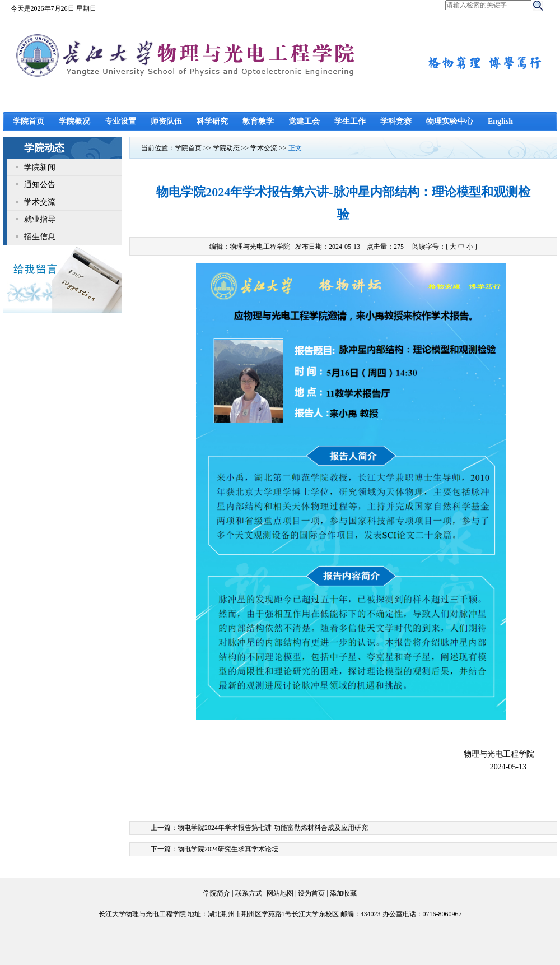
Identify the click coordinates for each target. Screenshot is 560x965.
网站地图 (280, 893)
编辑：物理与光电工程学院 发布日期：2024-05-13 (285, 247)
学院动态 (226, 148)
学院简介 (217, 893)
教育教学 (258, 121)
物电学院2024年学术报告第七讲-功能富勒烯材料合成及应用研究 (273, 828)
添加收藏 (343, 893)
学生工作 (350, 121)
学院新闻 (40, 167)
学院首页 (29, 121)
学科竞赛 (396, 121)
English (500, 121)
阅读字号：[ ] (445, 247)
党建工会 (304, 121)
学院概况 (74, 121)
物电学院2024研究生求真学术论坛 (228, 849)
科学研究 (212, 121)
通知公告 (40, 184)
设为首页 (311, 893)
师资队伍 (166, 121)
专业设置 (120, 121)
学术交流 (40, 202)
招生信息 (40, 236)
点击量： (386, 247)
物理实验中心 (450, 121)
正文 (295, 148)
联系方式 (249, 893)
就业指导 (40, 219)
